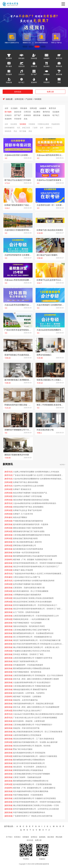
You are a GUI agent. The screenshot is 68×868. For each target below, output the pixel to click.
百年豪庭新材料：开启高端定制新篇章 (28, 665)
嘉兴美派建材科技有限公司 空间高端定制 (29, 753)
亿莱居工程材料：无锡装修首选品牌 (27, 777)
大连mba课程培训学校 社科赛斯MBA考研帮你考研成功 (35, 503)
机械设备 (9, 82)
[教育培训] (9, 472)
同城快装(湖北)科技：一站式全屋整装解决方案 (31, 619)
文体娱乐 (21, 74)
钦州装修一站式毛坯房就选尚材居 (26, 552)
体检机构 (8, 131)
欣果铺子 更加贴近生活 (22, 489)
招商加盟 (34, 58)
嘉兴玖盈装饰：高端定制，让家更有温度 (29, 721)
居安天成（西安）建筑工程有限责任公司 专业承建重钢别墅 (36, 707)
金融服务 (47, 58)
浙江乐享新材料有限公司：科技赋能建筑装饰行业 (32, 637)
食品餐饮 (47, 66)
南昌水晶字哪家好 (20, 517)
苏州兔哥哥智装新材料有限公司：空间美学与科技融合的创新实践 (38, 802)
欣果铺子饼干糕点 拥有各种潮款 (26, 482)
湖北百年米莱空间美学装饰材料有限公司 (29, 763)
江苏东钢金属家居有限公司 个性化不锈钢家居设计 (33, 725)
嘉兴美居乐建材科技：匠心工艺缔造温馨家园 (31, 591)
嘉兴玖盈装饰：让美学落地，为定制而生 (29, 693)
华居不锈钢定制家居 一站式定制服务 (27, 623)
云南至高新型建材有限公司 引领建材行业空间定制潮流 (34, 798)
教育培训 (59, 58)
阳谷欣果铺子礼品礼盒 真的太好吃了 (27, 711)
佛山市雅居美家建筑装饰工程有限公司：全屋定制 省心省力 (36, 647)
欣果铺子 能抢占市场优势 (23, 570)
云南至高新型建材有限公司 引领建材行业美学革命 (33, 658)
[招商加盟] (9, 482)
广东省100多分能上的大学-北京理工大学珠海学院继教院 (35, 718)
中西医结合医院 (43, 124)
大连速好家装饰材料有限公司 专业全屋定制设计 (32, 682)
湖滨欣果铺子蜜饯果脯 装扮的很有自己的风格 (31, 500)
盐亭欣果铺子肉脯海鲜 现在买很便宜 (27, 584)
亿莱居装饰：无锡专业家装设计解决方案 (29, 588)
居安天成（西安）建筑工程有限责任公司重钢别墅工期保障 (36, 679)
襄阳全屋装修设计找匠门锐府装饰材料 (28, 528)
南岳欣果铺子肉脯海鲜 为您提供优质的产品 (30, 493)
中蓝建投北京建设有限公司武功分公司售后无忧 (32, 651)
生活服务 (9, 58)
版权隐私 (42, 837)
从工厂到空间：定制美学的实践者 (26, 612)
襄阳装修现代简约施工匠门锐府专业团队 (29, 531)
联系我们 (17, 837)
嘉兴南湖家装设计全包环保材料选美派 (28, 549)
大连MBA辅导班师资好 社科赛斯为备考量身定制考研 (34, 581)
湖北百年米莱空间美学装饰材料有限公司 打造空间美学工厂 (36, 567)
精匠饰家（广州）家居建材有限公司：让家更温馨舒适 (34, 788)
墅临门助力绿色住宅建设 (23, 749)
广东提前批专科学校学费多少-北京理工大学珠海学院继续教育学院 (38, 574)
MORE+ (63, 465)
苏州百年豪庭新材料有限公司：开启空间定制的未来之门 (35, 605)
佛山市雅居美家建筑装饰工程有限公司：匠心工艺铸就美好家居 (38, 732)
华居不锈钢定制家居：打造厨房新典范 (28, 795)
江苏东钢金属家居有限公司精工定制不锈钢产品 (32, 630)
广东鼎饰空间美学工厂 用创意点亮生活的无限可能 (33, 816)
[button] (25, 47)
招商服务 (26, 837)
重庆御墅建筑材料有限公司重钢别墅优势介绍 (31, 781)
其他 (59, 82)
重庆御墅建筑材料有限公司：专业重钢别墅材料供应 (33, 633)
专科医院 (38, 99)
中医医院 (32, 124)
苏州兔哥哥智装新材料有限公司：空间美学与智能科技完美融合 (38, 563)
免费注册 (50, 92)
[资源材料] (9, 560)
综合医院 (14, 124)
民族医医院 (56, 124)
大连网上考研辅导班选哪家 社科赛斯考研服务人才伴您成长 (36, 472)
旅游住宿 (21, 66)
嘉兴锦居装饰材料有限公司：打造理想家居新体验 (32, 784)
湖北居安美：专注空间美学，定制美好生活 (30, 767)
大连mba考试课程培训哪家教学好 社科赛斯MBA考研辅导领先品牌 (38, 479)
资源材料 (34, 82)
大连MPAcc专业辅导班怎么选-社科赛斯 (28, 486)
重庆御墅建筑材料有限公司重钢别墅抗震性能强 (32, 668)
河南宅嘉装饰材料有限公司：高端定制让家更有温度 (33, 704)
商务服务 (21, 58)
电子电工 (21, 82)
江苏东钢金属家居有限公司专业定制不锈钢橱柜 (32, 774)
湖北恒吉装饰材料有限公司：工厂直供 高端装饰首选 (34, 739)
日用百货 (34, 66)
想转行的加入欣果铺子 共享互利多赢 (27, 496)
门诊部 (35, 128)
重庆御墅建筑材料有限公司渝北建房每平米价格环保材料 (35, 556)
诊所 (42, 128)
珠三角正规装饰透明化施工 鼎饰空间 (27, 542)
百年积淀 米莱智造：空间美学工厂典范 (28, 654)
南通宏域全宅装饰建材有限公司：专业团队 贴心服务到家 (35, 742)
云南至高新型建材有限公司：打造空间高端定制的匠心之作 (36, 616)
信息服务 (9, 74)
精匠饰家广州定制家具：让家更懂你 (27, 697)
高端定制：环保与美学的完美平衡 (26, 728)
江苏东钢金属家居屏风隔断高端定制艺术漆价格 (32, 535)
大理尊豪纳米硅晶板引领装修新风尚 (27, 595)
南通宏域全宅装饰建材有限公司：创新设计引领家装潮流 (35, 756)
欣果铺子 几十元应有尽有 (23, 514)
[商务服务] (9, 517)
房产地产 (34, 74)
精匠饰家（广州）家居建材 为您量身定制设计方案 (33, 560)
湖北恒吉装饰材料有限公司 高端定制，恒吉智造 (32, 746)
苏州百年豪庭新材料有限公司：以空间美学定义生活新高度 (36, 809)
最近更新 (51, 837)
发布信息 (18, 92)
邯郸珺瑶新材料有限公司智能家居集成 (28, 770)
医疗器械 (23, 131)
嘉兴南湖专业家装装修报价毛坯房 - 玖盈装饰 (31, 524)
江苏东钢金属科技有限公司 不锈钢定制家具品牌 (32, 686)
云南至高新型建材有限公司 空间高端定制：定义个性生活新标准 (38, 675)
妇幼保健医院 (10, 128)
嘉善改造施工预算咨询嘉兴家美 (25, 538)
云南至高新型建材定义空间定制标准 (27, 735)
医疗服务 (9, 66)
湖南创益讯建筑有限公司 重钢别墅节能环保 (30, 689)
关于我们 (9, 837)
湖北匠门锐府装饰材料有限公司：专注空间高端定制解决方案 (37, 640)
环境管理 (47, 82)
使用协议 (34, 837)
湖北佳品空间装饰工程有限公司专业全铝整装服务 (32, 602)
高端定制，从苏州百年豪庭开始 (25, 700)
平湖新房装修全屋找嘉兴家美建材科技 (28, 521)
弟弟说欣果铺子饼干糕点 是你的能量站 (28, 507)
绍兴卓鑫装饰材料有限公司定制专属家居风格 (31, 791)
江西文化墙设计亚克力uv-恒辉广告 (27, 577)
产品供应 (29, 99)
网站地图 (59, 837)
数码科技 (59, 66)
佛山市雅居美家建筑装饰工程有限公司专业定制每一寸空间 (36, 805)
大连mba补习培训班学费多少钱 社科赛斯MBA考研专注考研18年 (38, 714)
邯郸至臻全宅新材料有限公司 (25, 545)
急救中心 (49, 128)
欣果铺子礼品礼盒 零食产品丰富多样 (27, 510)
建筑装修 (59, 74)
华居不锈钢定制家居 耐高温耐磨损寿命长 (29, 812)
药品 (15, 131)
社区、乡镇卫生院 (24, 128)
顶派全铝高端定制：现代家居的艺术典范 (29, 626)
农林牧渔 (47, 74)
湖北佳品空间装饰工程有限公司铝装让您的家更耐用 (33, 598)
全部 (6, 108)
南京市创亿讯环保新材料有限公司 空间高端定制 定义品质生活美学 (38, 644)
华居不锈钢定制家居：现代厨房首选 (27, 672)
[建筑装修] (9, 524)
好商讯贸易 (19, 99)
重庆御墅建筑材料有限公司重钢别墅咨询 (29, 760)
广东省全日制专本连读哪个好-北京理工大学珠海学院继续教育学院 (38, 475)
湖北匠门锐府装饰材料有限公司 (25, 661)
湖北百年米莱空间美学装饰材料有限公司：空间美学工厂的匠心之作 (38, 609)
